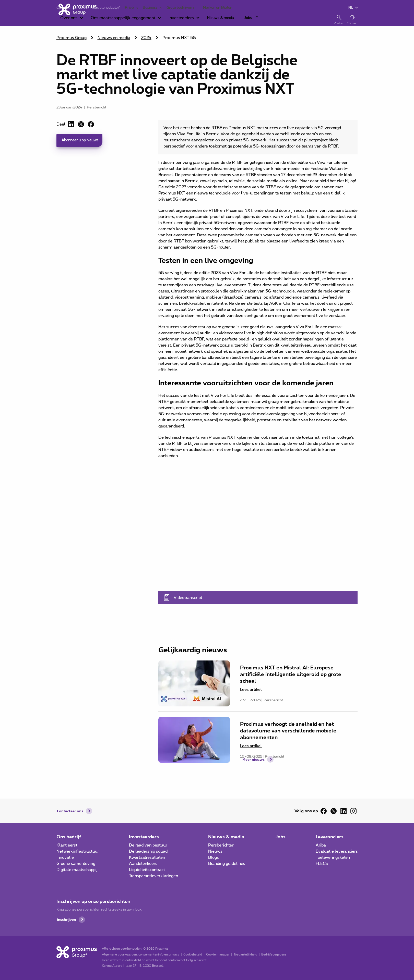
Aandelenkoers (143, 864)
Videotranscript (251, 598)
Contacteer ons (72, 811)
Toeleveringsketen (333, 857)
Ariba (321, 845)
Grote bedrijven (179, 8)
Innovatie (65, 857)
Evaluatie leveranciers (337, 851)
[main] (207, 397)
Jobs (280, 837)
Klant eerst (67, 845)
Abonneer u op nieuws (83, 141)
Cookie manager (216, 954)
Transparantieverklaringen (153, 876)
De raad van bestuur (148, 845)
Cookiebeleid (190, 954)
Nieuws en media (114, 38)
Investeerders (144, 837)
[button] (118, 20)
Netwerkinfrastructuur (78, 851)
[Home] (75, 20)
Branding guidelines (227, 864)
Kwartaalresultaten (147, 857)
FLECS (322, 864)
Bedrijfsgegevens (272, 954)
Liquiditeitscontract (147, 870)
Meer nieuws (254, 776)
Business (150, 8)
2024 (146, 38)
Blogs (214, 857)
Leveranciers (330, 837)
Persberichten (221, 845)
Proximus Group (72, 38)
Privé (129, 8)
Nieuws (215, 851)
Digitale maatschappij (77, 870)
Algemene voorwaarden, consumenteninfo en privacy (138, 954)
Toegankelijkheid (243, 954)
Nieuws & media (226, 837)
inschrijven (67, 919)
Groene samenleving (76, 864)
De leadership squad (148, 851)
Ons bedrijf (69, 837)
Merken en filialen (218, 8)
